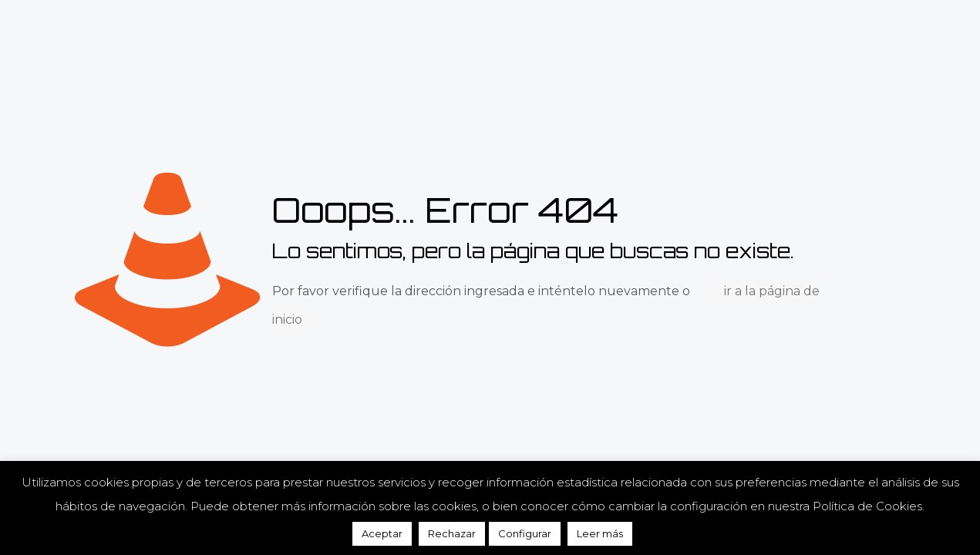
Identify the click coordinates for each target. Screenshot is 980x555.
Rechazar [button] (452, 533)
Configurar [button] (525, 533)
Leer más (600, 533)
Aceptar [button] (382, 533)
